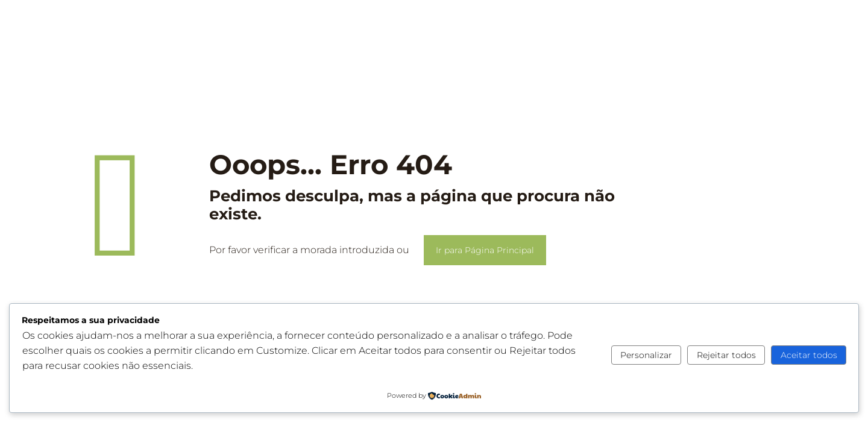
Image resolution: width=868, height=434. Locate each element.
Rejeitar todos (726, 355)
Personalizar (646, 355)
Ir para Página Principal (485, 250)
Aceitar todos (809, 355)
